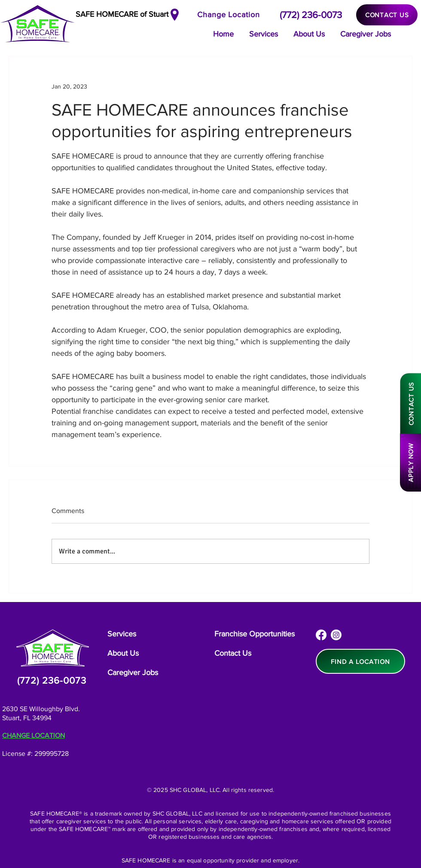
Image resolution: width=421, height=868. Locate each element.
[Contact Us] (233, 654)
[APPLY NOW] (410, 463)
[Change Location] (230, 15)
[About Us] (125, 654)
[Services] (124, 634)
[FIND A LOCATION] (360, 661)
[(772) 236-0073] (311, 15)
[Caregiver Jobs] (133, 673)
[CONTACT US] (387, 15)
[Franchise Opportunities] (256, 634)
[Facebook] (321, 635)
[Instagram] (336, 635)
